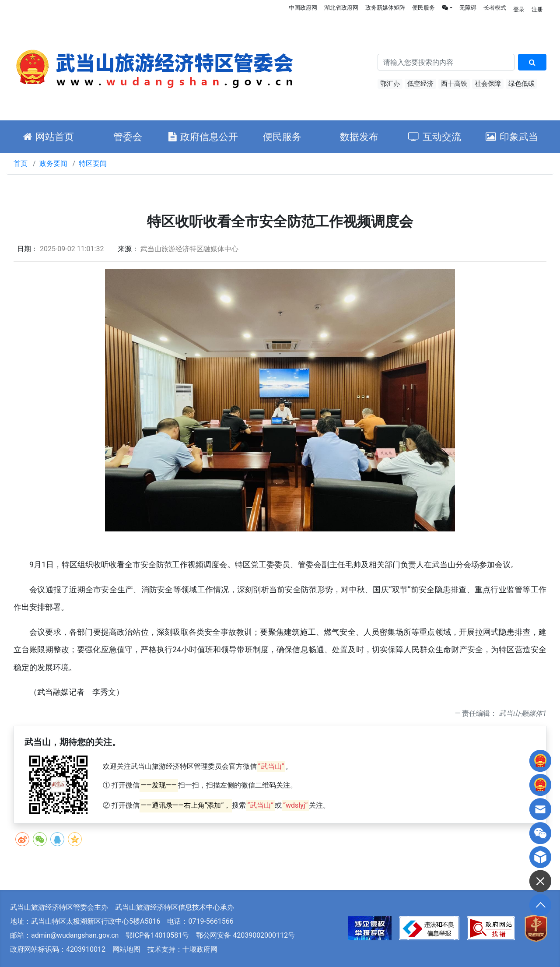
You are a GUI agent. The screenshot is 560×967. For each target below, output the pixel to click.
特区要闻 (93, 164)
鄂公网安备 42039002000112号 (245, 935)
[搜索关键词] (446, 62)
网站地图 (126, 949)
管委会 (128, 137)
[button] (447, 8)
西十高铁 (454, 84)
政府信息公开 (203, 137)
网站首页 (49, 137)
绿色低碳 (521, 84)
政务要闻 (53, 164)
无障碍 (468, 8)
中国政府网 (303, 8)
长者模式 (495, 8)
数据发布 (359, 137)
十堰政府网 (200, 949)
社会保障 (488, 84)
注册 (537, 9)
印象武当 (512, 137)
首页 (21, 164)
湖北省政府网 (341, 8)
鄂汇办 (390, 84)
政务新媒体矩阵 (385, 8)
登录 (519, 9)
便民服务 (423, 8)
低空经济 (420, 84)
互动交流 (435, 137)
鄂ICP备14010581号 (157, 935)
